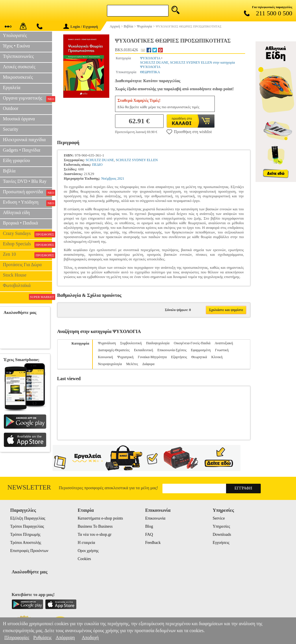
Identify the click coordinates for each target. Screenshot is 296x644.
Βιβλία (9, 171)
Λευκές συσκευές (19, 67)
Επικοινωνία (155, 518)
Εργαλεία (12, 88)
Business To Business (95, 526)
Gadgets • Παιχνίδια (22, 150)
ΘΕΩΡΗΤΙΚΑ (150, 72)
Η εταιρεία (86, 543)
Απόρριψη (65, 637)
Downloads (222, 534)
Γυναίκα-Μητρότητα (152, 357)
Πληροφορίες (17, 637)
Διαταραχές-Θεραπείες (114, 350)
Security (11, 129)
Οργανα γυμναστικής (27, 99)
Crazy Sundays (27, 234)
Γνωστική (222, 350)
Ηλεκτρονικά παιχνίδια (24, 140)
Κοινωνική (106, 357)
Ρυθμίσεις (42, 637)
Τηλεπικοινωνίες (18, 56)
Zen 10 (27, 255)
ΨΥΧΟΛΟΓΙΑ (150, 58)
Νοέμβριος (109, 179)
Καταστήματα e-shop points (100, 518)
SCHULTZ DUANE (100, 160)
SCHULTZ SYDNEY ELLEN (137, 160)
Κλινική (217, 357)
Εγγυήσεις (221, 543)
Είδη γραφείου (16, 160)
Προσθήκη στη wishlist (189, 132)
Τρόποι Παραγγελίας (27, 526)
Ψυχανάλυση (107, 343)
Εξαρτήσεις (179, 357)
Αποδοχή (90, 637)
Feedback (153, 543)
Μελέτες (132, 364)
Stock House (15, 275)
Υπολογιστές (15, 35)
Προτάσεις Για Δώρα (22, 265)
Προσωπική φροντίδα (27, 192)
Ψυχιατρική (125, 357)
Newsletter (29, 487)
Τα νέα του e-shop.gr (95, 534)
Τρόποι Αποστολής (26, 543)
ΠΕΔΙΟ (97, 165)
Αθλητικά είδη (16, 212)
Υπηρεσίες (221, 526)
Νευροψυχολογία (110, 364)
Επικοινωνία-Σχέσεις (172, 350)
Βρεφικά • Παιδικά (20, 223)
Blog (149, 526)
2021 (121, 179)
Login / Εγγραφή (81, 26)
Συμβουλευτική (131, 343)
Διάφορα (148, 364)
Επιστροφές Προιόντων (29, 551)
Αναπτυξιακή (224, 343)
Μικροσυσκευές (18, 77)
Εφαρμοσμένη (201, 350)
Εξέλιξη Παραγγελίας (28, 518)
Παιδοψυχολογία (158, 343)
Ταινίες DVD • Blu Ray (25, 181)
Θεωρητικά (199, 357)
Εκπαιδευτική (143, 350)
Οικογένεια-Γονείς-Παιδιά (192, 343)
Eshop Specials (27, 244)
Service (219, 518)
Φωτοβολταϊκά (17, 285)
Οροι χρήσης (88, 551)
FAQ (149, 534)
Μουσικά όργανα (19, 119)
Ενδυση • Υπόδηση (27, 203)
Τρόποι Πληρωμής (25, 534)
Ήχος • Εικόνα (16, 46)
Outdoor (11, 108)
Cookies (84, 559)
